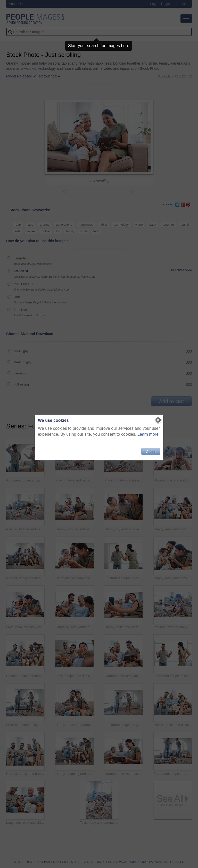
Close (151, 451)
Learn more (148, 434)
